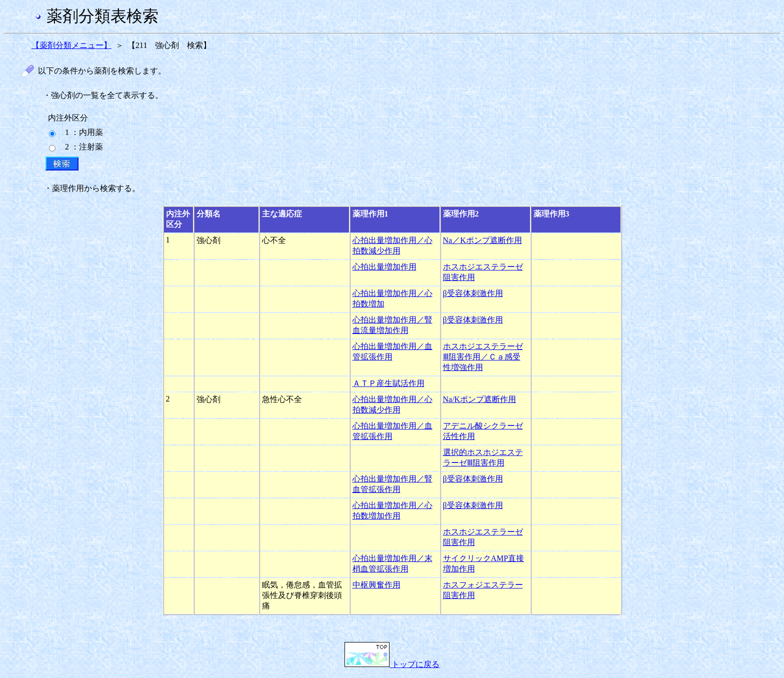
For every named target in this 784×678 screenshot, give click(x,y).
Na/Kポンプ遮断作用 (480, 399)
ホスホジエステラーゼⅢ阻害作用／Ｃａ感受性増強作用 (483, 357)
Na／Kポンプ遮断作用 (482, 240)
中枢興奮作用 (376, 585)
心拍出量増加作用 (384, 267)
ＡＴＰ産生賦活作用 (388, 383)
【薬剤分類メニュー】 (71, 45)
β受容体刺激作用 (473, 293)
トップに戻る (392, 664)
